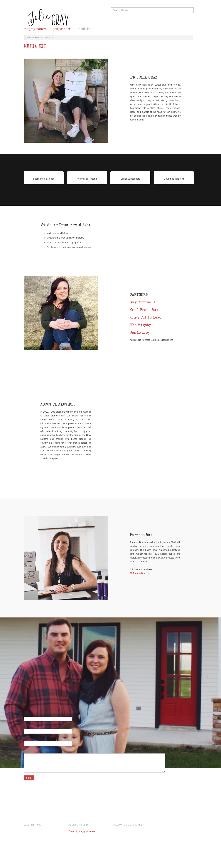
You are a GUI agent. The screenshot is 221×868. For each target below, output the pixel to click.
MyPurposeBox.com (140, 573)
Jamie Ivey (140, 333)
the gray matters (35, 29)
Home (38, 37)
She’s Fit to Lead (146, 318)
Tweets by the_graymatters (82, 833)
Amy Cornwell (143, 303)
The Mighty (141, 325)
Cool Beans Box (144, 310)
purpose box (62, 29)
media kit (84, 29)
